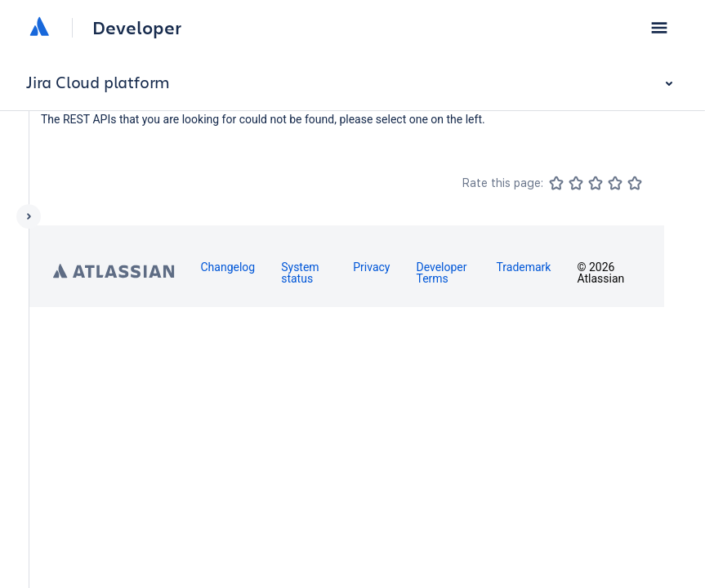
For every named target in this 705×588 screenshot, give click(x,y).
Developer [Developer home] (137, 28)
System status (300, 273)
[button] (659, 28)
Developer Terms (441, 273)
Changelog (228, 267)
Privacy (371, 267)
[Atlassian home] (39, 28)
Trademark (523, 267)
